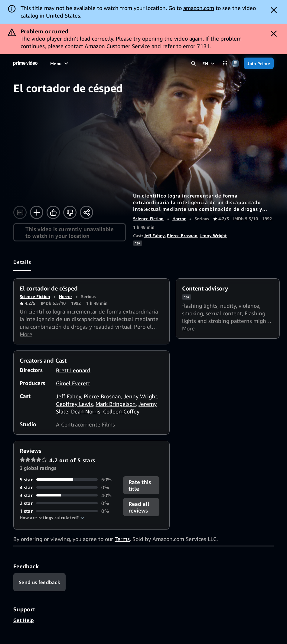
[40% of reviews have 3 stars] (68, 495)
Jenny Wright (213, 236)
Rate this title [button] (140, 485)
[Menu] (60, 63)
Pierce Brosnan (182, 236)
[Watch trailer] (20, 212)
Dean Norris (86, 411)
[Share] (86, 212)
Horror (179, 219)
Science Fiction (148, 219)
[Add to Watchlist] (37, 212)
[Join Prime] (259, 63)
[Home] (25, 63)
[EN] (209, 63)
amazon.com (199, 8)
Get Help (24, 620)
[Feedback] (39, 582)
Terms (122, 539)
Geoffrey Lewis (74, 404)
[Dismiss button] (274, 10)
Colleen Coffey (121, 411)
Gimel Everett (73, 383)
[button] (52, 518)
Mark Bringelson (116, 404)
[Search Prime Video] (193, 63)
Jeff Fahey (154, 236)
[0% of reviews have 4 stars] (68, 487)
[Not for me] (70, 212)
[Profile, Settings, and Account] (235, 63)
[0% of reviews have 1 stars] (68, 511)
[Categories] (225, 63)
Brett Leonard (73, 370)
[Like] (53, 212)
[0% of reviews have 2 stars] (68, 503)
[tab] (22, 262)
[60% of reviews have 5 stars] (68, 480)
